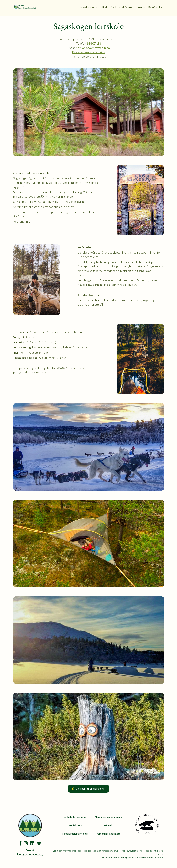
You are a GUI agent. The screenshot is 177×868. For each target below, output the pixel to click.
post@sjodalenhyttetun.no (93, 48)
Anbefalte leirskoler (89, 7)
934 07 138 (94, 43)
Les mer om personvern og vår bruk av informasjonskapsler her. (132, 857)
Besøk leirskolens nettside (89, 52)
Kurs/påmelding (155, 7)
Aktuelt (104, 7)
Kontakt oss (75, 825)
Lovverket (140, 7)
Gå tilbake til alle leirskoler (88, 789)
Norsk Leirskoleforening (122, 7)
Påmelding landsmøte (108, 834)
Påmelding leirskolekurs (75, 834)
